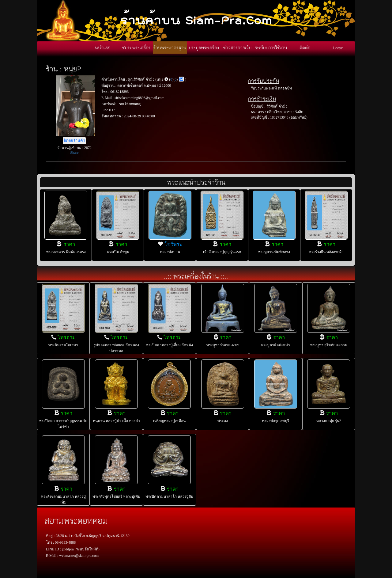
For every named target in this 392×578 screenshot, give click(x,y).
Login (338, 48)
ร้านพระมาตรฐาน (170, 48)
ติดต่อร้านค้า (74, 141)
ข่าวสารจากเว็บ (237, 48)
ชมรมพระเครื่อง (136, 48)
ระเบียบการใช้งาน (271, 48)
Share (74, 153)
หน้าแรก (103, 48)
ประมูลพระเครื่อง (204, 48)
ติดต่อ (305, 48)
